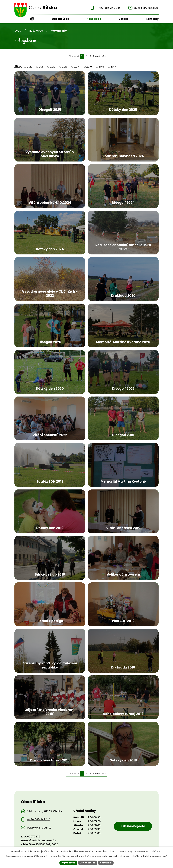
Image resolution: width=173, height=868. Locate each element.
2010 (30, 67)
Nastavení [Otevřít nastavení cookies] (106, 863)
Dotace (123, 19)
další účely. (156, 851)
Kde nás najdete (133, 826)
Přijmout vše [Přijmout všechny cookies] (68, 863)
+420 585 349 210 (39, 819)
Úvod (32, 19)
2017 (113, 67)
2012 (53, 67)
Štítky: (18, 66)
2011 (41, 67)
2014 (77, 67)
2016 (101, 67)
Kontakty (152, 19)
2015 (89, 67)
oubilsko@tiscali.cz (39, 828)
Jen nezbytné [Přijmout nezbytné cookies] (88, 863)
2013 (65, 67)
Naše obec (94, 19)
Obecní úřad (60, 19)
